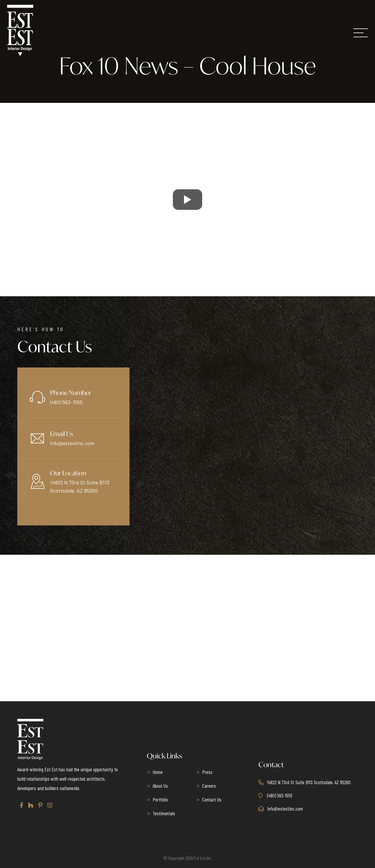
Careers (209, 786)
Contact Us (212, 799)
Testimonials (164, 813)
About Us (160, 786)
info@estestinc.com (72, 443)
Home (158, 772)
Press (207, 772)
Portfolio (160, 799)
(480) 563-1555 (66, 402)
